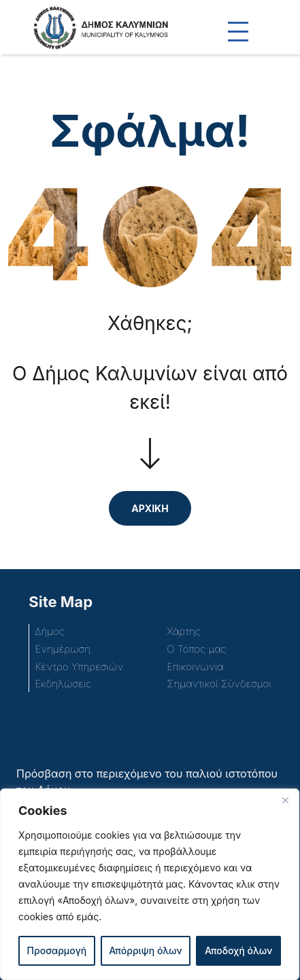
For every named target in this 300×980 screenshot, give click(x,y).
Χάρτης (184, 631)
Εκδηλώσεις (63, 684)
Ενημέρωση (63, 649)
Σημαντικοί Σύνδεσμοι (219, 684)
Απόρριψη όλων (145, 950)
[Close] (285, 800)
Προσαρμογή (57, 950)
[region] (150, 884)
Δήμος (49, 631)
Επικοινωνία (195, 667)
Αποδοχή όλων (238, 950)
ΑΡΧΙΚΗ (150, 508)
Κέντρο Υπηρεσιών (79, 667)
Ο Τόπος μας (196, 649)
